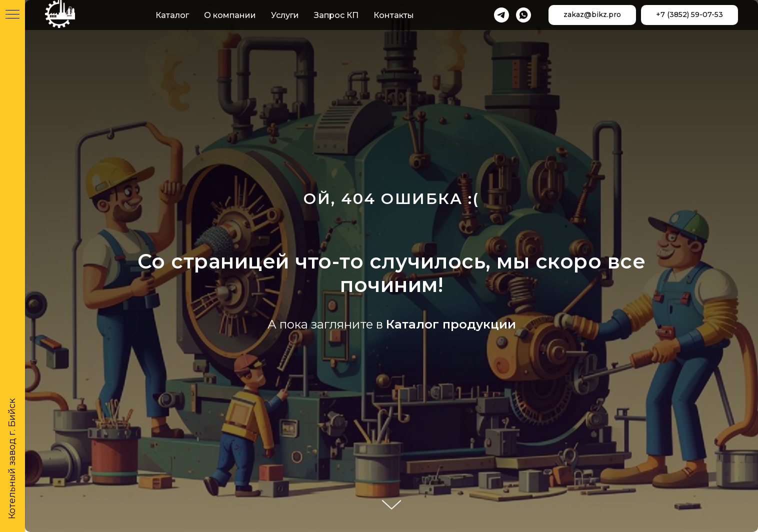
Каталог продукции (451, 324)
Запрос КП (336, 15)
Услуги (285, 15)
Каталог (172, 15)
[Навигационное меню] (12, 15)
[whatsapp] (523, 15)
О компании (230, 15)
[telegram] (501, 15)
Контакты (394, 15)
